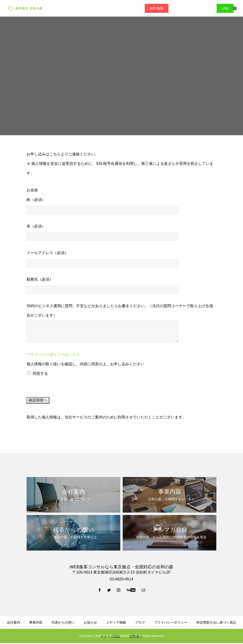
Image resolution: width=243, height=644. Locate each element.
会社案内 (14, 622)
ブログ (140, 622)
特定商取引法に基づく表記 (216, 622)
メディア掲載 (116, 622)
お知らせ (90, 622)
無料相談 (157, 8)
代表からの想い (63, 622)
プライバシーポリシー (171, 622)
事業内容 (36, 622)
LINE (225, 8)
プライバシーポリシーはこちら (53, 354)
